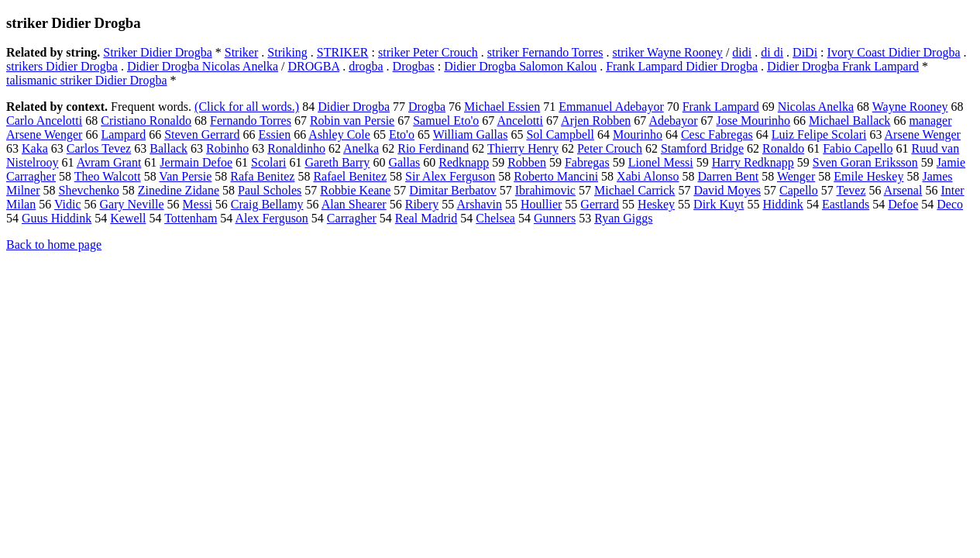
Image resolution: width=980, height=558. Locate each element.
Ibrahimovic (545, 190)
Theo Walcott (108, 176)
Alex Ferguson (271, 218)
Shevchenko (89, 190)
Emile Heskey (868, 176)
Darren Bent (729, 176)
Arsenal (903, 190)
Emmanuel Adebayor (611, 107)
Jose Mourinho (754, 121)
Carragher (352, 218)
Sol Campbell (560, 134)
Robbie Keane (355, 190)
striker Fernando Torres (545, 52)
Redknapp (464, 162)
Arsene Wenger (923, 134)
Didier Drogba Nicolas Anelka (203, 66)
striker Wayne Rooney (667, 52)
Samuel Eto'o (446, 121)
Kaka (35, 148)
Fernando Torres (251, 121)
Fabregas (587, 162)
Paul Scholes (270, 190)
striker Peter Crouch (428, 52)
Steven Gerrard (202, 134)
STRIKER (343, 52)
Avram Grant (109, 162)
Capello (799, 190)
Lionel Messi (661, 162)
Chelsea (495, 218)
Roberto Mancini (556, 176)
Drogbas (414, 66)
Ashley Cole (339, 134)
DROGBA (313, 66)
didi (742, 52)
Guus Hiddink (57, 218)
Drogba (427, 107)
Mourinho (638, 134)
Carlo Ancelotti (44, 121)
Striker (242, 52)
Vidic (68, 204)
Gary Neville (132, 204)
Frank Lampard (721, 107)
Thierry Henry (523, 148)
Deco (950, 204)
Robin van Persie (352, 121)
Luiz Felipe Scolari (819, 134)
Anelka (361, 148)
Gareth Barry (337, 162)
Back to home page (54, 245)
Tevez (851, 190)
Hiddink (782, 204)
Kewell (128, 218)
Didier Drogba (354, 107)
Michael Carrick (634, 190)
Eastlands (846, 204)
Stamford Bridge (702, 148)
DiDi (805, 52)
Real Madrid (426, 218)
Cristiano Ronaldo (146, 121)
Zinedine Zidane (179, 190)
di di (772, 52)
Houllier (541, 204)
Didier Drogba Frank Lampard (843, 66)
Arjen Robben (596, 121)
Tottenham (191, 218)
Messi (198, 204)
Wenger (796, 176)
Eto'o (402, 134)
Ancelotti (520, 121)
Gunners (555, 218)
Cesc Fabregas (717, 134)
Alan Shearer (354, 204)
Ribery (422, 204)
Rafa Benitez (262, 176)
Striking (287, 52)
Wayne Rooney (910, 107)
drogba (366, 66)
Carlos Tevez (99, 148)
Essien (274, 134)
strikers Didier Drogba (62, 66)
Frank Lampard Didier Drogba (682, 66)
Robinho (227, 148)
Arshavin (479, 204)
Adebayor (673, 121)
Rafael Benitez (350, 176)
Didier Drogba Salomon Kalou (520, 66)
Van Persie (185, 176)
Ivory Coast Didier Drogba (894, 52)
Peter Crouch (610, 148)
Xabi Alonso (648, 176)
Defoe (903, 204)
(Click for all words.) (247, 107)
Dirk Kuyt (719, 204)
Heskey (656, 204)
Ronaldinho (296, 148)
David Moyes (727, 190)
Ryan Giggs (623, 218)
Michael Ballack (849, 121)
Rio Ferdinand (433, 148)
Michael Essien (502, 107)
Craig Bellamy (267, 204)
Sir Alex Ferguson (450, 176)
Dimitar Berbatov (452, 190)
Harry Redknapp (753, 162)
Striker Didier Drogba (157, 52)
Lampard (123, 134)
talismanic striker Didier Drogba (87, 80)
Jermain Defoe (196, 162)
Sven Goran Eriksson (865, 162)
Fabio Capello (858, 148)
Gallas (404, 162)
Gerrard (600, 204)
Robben (527, 162)
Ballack (168, 148)
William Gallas (471, 134)
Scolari (268, 162)
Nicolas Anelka (816, 107)
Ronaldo (783, 148)
